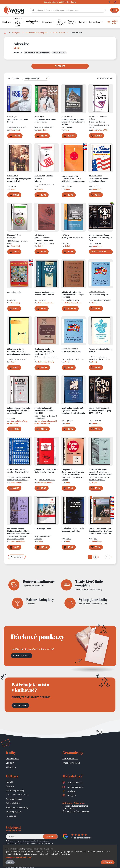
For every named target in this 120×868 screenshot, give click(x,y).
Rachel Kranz (94, 116)
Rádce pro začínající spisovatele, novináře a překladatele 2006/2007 (73, 179)
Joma (96, 539)
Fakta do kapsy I (19, 411)
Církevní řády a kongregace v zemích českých (19, 180)
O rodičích (11, 238)
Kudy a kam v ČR (14, 292)
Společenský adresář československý (45, 411)
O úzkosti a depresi (97, 122)
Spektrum (70, 420)
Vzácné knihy (71, 22)
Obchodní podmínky (15, 790)
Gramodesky (95, 22)
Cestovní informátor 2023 (101, 531)
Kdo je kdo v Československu (73, 472)
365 (18, 121)
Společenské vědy (32, 22)
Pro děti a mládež (60, 22)
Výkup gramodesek (71, 763)
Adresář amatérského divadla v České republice (18, 471)
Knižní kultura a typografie (37, 33)
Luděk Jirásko (13, 176)
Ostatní (82, 22)
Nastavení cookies (14, 799)
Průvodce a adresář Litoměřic (44, 239)
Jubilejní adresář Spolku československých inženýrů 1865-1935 (73, 295)
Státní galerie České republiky (19, 351)
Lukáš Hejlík (12, 116)
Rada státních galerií (19, 359)
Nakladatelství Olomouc (102, 300)
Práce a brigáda (13, 803)
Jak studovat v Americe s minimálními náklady (99, 180)
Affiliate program (14, 812)
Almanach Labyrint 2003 (45, 293)
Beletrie (6, 22)
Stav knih (10, 763)
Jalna (68, 243)
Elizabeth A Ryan (14, 235)
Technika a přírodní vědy (18, 22)
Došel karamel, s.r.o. (19, 127)
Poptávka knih (12, 759)
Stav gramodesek (70, 759)
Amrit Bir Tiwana (96, 176)
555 (46, 121)
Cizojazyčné (47, 22)
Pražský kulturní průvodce (73, 238)
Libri (14, 418)
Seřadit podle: (14, 78)
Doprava (10, 786)
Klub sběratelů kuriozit (47, 480)
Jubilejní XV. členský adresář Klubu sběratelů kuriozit (46, 471)
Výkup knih (11, 767)
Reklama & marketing (71, 531)
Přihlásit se (11, 816)
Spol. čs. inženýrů (73, 300)
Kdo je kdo (97, 243)
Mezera (69, 186)
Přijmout (108, 862)
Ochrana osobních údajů (17, 795)
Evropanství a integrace (99, 295)
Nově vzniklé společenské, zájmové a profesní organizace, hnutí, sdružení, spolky (73, 411)
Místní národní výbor (47, 243)
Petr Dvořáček (67, 116)
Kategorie (16, 33)
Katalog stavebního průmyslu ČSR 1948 (45, 351)
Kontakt (9, 782)
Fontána (69, 127)
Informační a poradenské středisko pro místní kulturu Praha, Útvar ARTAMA (19, 480)
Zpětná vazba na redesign (18, 807)
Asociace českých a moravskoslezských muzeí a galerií (99, 359)
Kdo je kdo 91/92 (100, 238)
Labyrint (42, 300)
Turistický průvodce (43, 529)
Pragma (96, 186)
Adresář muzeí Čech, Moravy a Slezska (101, 350)
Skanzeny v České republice (73, 122)
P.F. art (15, 300)
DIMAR (69, 539)
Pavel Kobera (67, 528)
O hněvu (38, 181)
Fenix (14, 186)
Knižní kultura (59, 33)
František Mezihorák (97, 292)
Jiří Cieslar (66, 235)
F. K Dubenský (40, 235)
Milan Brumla (78, 528)
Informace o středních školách (101, 472)
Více (10, 862)
